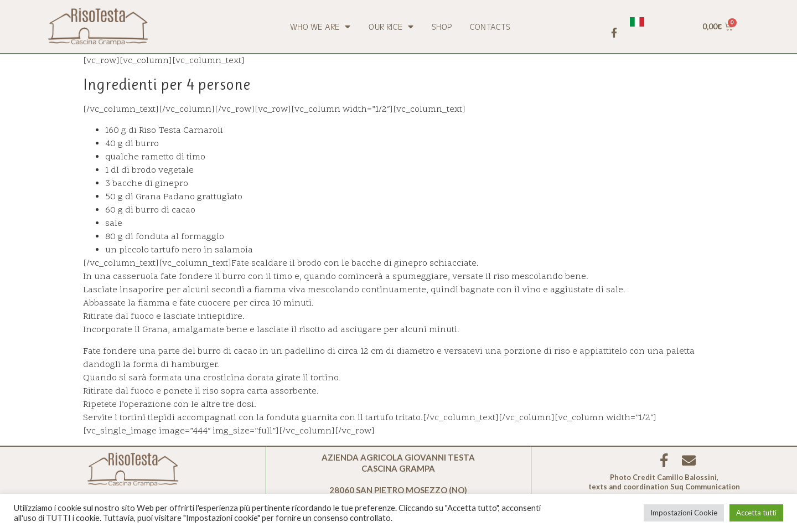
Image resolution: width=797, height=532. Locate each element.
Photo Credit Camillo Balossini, (664, 477)
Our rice (391, 27)
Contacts (490, 26)
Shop (442, 26)
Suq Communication (705, 487)
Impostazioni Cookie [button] (684, 513)
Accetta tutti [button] (756, 513)
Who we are (320, 27)
